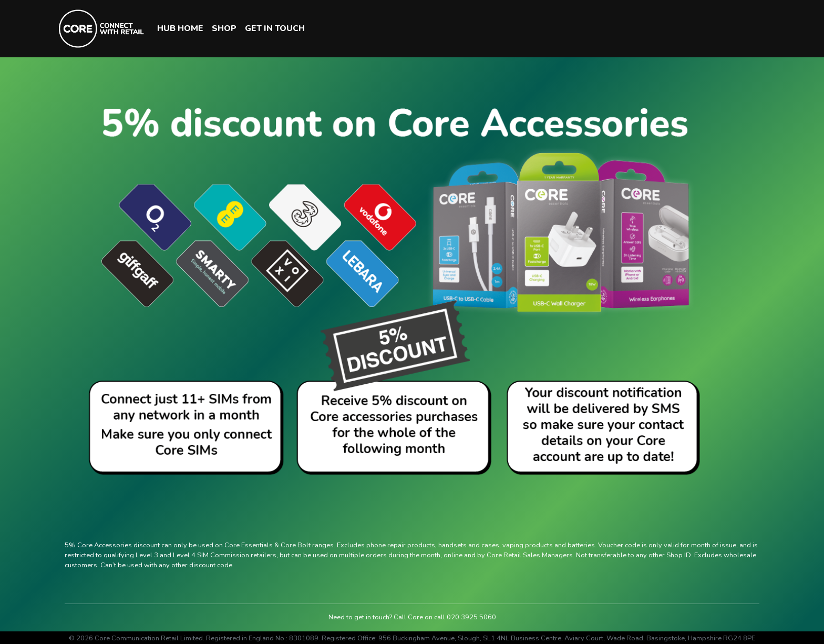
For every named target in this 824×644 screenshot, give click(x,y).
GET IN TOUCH (275, 28)
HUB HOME (180, 28)
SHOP (224, 28)
